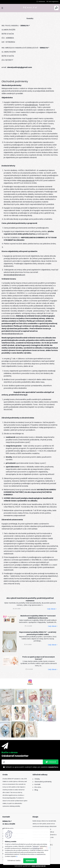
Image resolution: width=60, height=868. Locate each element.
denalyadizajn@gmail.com (14, 275)
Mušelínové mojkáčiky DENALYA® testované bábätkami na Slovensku (38, 617)
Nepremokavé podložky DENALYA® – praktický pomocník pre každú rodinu (38, 633)
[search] (56, 8)
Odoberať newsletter (15, 756)
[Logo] (30, 8)
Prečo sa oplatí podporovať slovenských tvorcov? (39, 658)
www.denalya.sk (31, 105)
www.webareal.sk (39, 866)
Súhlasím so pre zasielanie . (32, 767)
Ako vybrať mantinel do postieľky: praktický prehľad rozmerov (30, 599)
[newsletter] (51, 762)
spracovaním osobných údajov (26, 767)
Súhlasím (30, 861)
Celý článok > (52, 609)
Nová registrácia (53, 1)
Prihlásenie (42, 1)
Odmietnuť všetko (14, 861)
